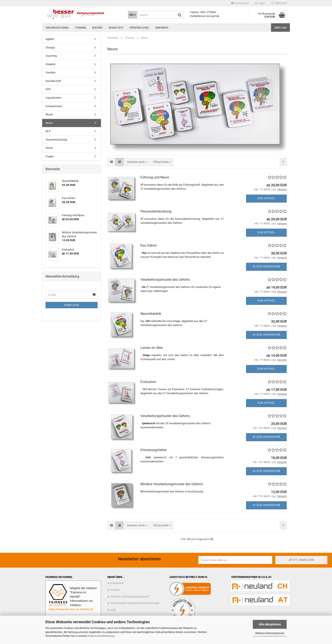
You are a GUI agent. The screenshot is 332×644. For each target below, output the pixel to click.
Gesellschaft (53, 81)
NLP (48, 131)
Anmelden (72, 305)
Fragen (50, 156)
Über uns (280, 28)
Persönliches (139, 28)
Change (50, 48)
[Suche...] (133, 15)
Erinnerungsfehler (154, 450)
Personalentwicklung (156, 211)
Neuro (49, 123)
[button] (240, 3)
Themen (80, 28)
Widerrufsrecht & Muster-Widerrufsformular (135, 603)
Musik (49, 114)
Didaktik (50, 64)
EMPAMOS (162, 28)
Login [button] (260, 3)
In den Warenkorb (266, 267)
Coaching (51, 56)
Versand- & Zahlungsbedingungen (130, 597)
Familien (51, 73)
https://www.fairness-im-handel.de (71, 609)
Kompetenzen (54, 106)
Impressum (117, 583)
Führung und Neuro (155, 177)
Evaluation (148, 382)
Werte (49, 148)
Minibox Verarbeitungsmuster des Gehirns (172, 484)
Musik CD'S (116, 28)
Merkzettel (279, 3)
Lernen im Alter (152, 348)
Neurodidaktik (151, 314)
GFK (48, 89)
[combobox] (137, 162)
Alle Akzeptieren (270, 624)
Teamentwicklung (56, 140)
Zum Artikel (266, 198)
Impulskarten (53, 98)
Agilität (50, 39)
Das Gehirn (149, 245)
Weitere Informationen (270, 633)
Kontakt (115, 590)
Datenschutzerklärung (101, 636)
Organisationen (57, 28)
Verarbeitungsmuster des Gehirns (165, 280)
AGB (113, 610)
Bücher (97, 28)
